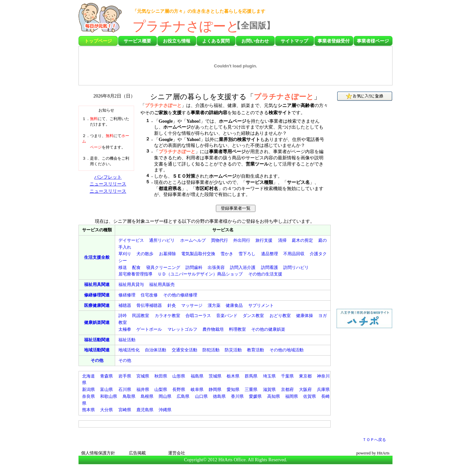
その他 (97, 360)
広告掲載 (137, 453)
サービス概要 (137, 41)
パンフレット (108, 177)
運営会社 (177, 453)
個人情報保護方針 (98, 453)
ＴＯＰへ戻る (374, 440)
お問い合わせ (255, 41)
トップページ (98, 41)
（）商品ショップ (200, 274)
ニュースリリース (108, 184)
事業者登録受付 (334, 41)
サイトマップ (294, 41)
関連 (97, 284)
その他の (265, 274)
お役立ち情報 (177, 41)
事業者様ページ (373, 41)
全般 (97, 257)
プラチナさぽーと (186, 26)
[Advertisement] (354, 20)
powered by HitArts (373, 453)
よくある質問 (216, 41)
